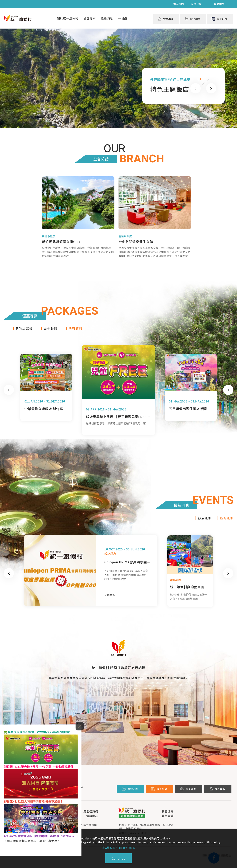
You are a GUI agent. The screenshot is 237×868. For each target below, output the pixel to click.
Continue (118, 858)
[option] (91, 574)
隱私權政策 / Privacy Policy (119, 848)
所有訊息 (226, 522)
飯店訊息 (203, 522)
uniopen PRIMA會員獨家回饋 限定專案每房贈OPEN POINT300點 (127, 566)
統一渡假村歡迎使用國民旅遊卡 (190, 590)
